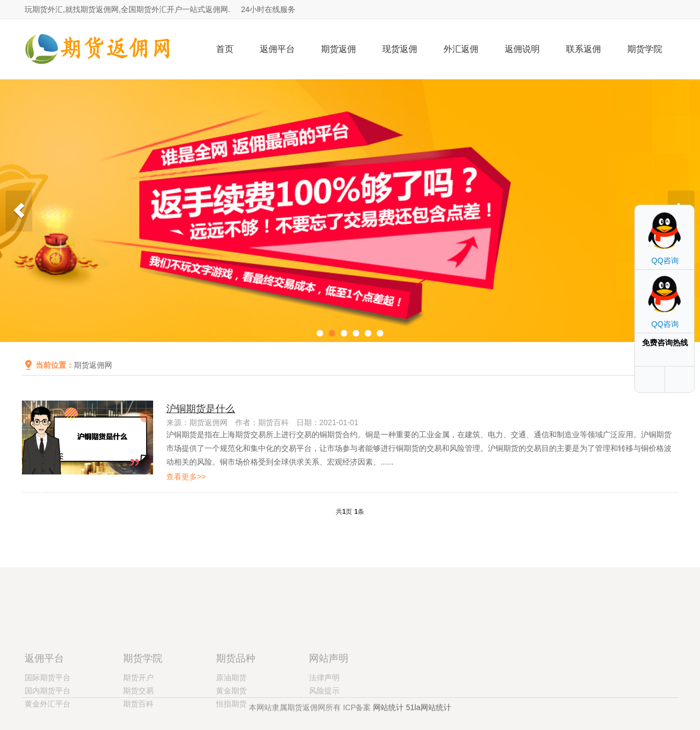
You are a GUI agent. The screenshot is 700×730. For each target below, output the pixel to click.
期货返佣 (339, 49)
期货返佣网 (93, 365)
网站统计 (388, 711)
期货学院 (645, 49)
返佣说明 (522, 49)
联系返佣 (584, 49)
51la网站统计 (428, 711)
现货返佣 (400, 49)
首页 (225, 49)
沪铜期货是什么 (201, 409)
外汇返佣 (461, 49)
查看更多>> (186, 477)
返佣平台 (277, 49)
